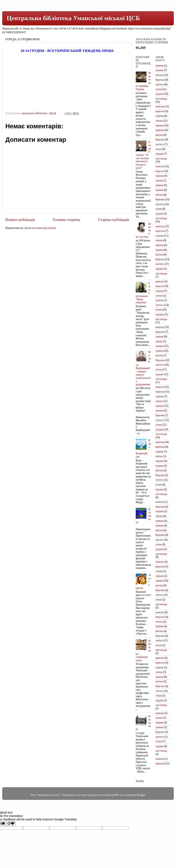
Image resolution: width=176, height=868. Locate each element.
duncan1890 (112, 795)
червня (159, 66)
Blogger (141, 795)
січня (159, 89)
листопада (161, 99)
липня (159, 121)
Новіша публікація (20, 220)
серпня (160, 116)
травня (159, 70)
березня (160, 80)
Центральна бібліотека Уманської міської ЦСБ (73, 18)
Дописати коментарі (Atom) (40, 228)
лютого (160, 84)
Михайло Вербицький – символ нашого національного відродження (143, 368)
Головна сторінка (66, 220)
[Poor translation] (11, 824)
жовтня (160, 107)
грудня (159, 94)
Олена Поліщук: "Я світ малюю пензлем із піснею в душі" (143, 155)
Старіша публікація (114, 220)
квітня (159, 75)
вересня (160, 111)
